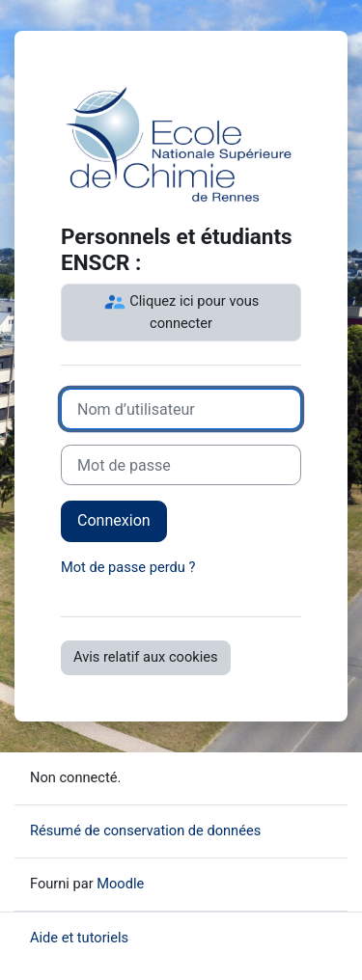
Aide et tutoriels (79, 938)
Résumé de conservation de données (145, 830)
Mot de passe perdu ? (128, 567)
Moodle (120, 884)
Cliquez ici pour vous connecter (181, 311)
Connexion (114, 520)
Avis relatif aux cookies (146, 657)
